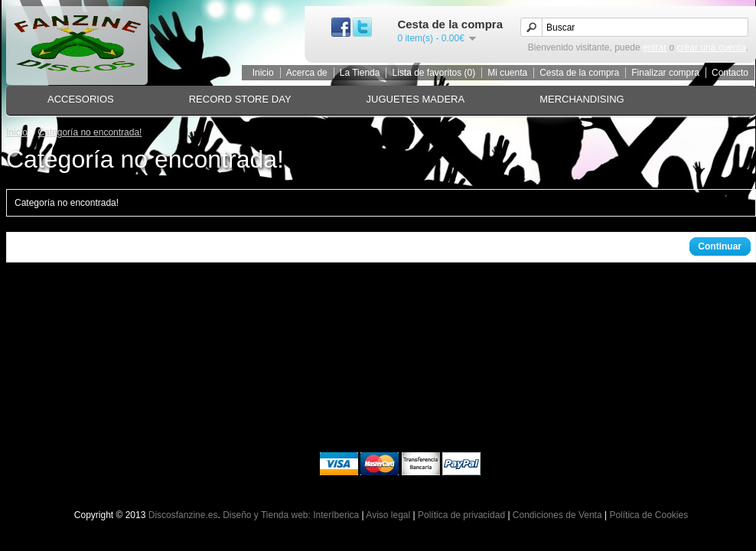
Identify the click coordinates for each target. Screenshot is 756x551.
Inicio (263, 73)
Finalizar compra (665, 73)
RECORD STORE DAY (240, 99)
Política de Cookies (648, 515)
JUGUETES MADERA (416, 99)
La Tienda (360, 73)
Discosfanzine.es (183, 515)
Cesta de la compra (579, 73)
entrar (655, 47)
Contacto (730, 73)
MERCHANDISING (582, 99)
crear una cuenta (712, 47)
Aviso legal (388, 515)
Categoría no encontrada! (90, 132)
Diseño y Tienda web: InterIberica (291, 515)
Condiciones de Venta (557, 515)
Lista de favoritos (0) (433, 73)
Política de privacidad (461, 515)
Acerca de (307, 73)
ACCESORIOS (81, 99)
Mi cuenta (507, 73)
